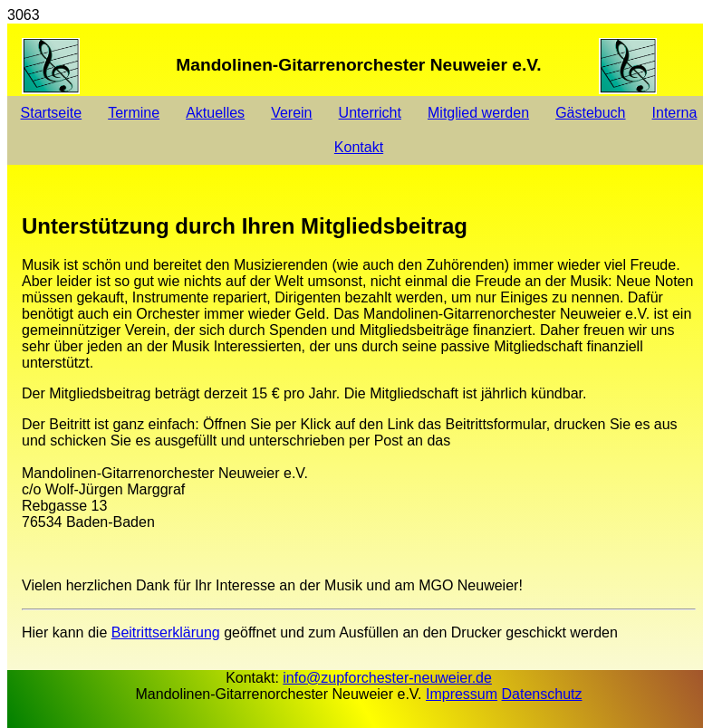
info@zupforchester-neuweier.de (387, 678)
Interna (675, 113)
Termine (134, 113)
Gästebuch (590, 113)
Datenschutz (542, 694)
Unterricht (370, 113)
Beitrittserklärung (166, 632)
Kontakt (359, 147)
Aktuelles (215, 113)
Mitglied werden (478, 113)
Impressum (462, 694)
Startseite (52, 113)
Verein (291, 113)
